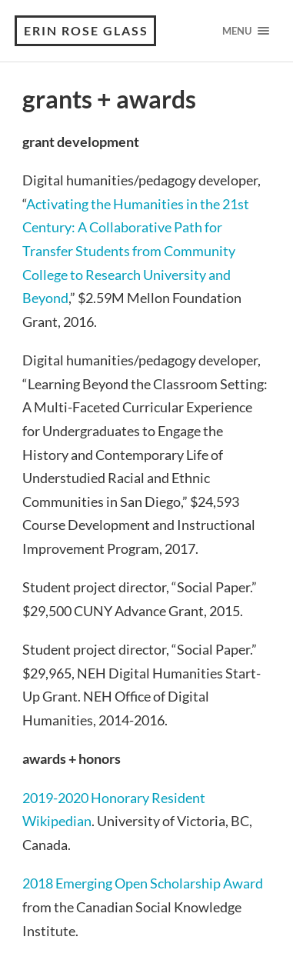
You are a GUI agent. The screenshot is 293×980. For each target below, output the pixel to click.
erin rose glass (86, 30)
